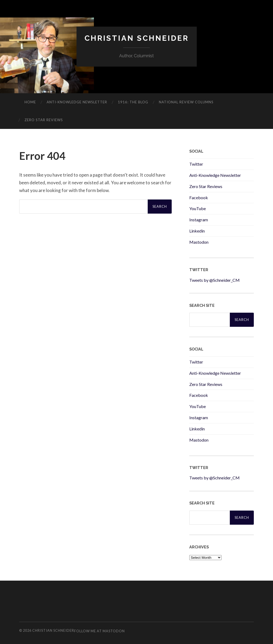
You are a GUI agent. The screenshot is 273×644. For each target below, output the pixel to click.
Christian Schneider (137, 38)
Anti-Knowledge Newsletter (215, 175)
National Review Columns (186, 102)
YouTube (198, 208)
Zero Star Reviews (44, 120)
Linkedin (197, 231)
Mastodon (199, 242)
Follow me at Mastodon (99, 631)
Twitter (196, 164)
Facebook (199, 197)
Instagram (199, 220)
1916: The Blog (133, 102)
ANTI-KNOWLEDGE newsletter (77, 102)
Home (30, 102)
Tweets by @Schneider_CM (214, 280)
